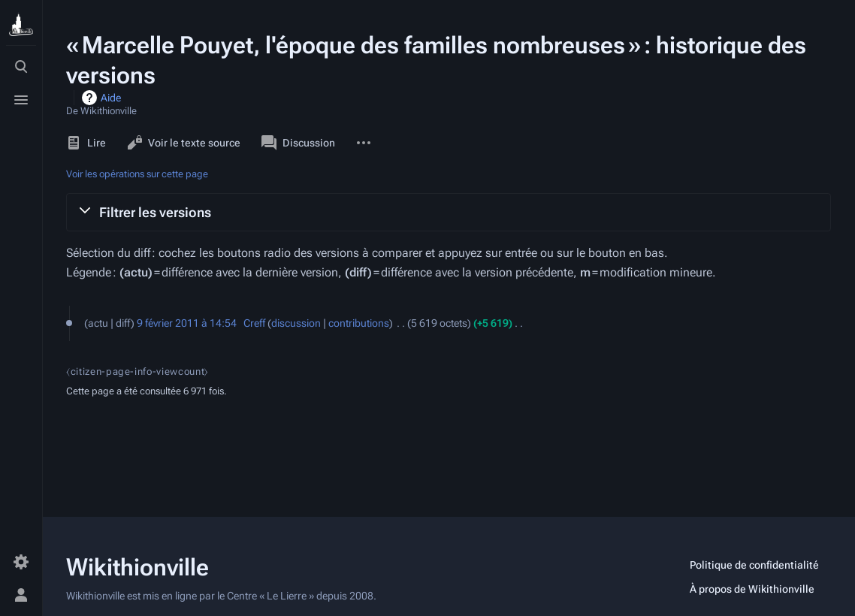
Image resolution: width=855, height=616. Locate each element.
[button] (449, 212)
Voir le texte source (184, 143)
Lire (86, 143)
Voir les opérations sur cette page (137, 174)
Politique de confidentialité (754, 565)
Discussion (298, 143)
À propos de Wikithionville (752, 589)
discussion (296, 323)
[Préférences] (21, 562)
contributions (359, 323)
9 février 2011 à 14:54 (187, 323)
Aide (111, 98)
